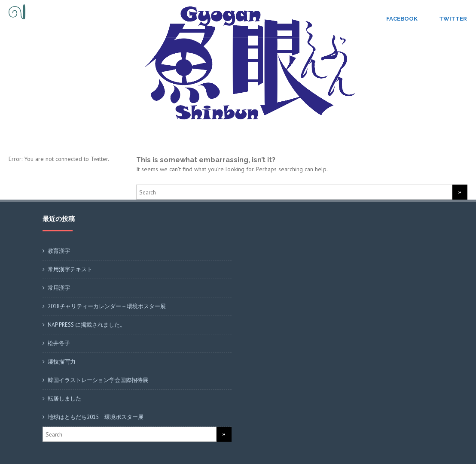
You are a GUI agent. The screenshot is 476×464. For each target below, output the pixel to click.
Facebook (402, 19)
